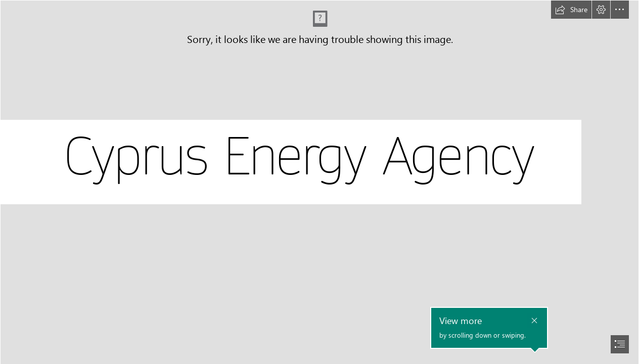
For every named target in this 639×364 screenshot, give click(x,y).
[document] (319, 182)
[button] (571, 10)
